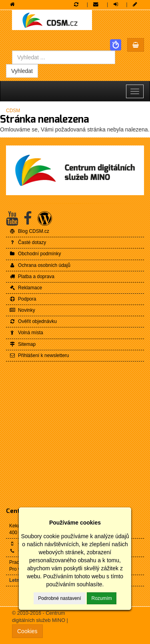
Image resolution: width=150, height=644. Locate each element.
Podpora (23, 299)
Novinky (22, 310)
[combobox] (64, 57)
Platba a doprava (32, 277)
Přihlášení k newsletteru (39, 355)
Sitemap (22, 344)
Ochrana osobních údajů (40, 265)
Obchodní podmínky (35, 254)
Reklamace (26, 288)
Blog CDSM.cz (29, 231)
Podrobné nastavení (59, 598)
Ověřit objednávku (33, 321)
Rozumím (101, 598)
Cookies (27, 631)
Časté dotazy (28, 242)
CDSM (13, 111)
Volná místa (26, 333)
